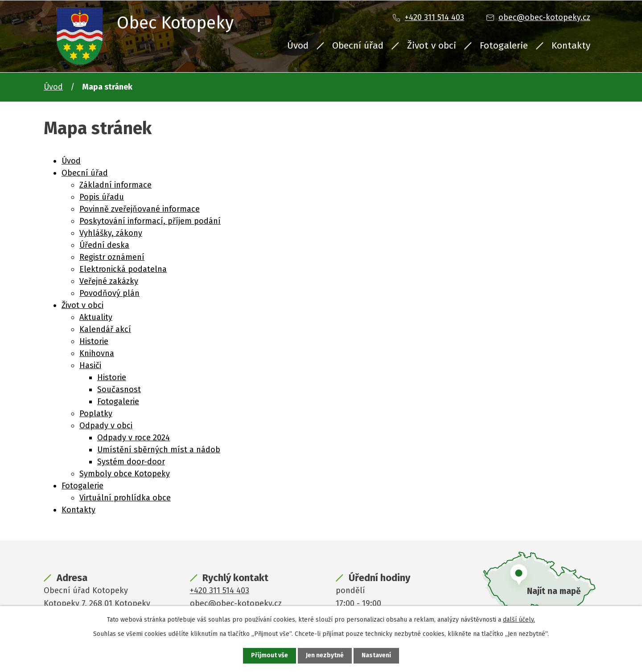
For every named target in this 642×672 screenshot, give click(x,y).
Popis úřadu (102, 197)
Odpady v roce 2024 (134, 438)
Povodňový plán (109, 293)
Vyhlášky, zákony (111, 233)
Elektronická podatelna (123, 269)
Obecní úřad (358, 45)
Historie (94, 341)
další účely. (519, 620)
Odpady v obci (106, 426)
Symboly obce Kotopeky (125, 474)
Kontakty (571, 45)
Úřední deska (104, 245)
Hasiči (90, 365)
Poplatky (96, 414)
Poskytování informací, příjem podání (150, 221)
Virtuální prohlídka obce (125, 498)
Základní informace (115, 185)
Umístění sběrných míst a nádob (159, 450)
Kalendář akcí (105, 329)
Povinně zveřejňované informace (140, 209)
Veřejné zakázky (109, 281)
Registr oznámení (112, 257)
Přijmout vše (270, 656)
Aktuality (96, 317)
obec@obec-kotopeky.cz (544, 17)
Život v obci (432, 45)
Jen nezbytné (325, 656)
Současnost (119, 389)
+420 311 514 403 (434, 17)
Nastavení (376, 656)
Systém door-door (131, 462)
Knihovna (97, 353)
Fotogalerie (504, 45)
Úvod (298, 45)
